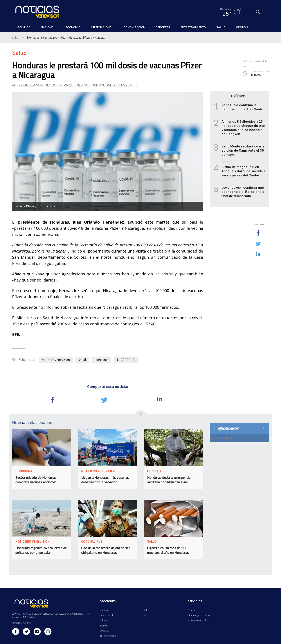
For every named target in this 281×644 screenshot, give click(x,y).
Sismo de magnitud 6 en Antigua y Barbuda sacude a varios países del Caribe (244, 171)
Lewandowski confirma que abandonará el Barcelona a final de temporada (243, 192)
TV (145, 615)
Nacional (104, 610)
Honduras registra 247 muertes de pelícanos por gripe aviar (41, 550)
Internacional (106, 615)
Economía (105, 626)
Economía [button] (73, 27)
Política (103, 621)
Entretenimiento (108, 636)
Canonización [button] (134, 27)
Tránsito (192, 610)
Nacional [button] (48, 27)
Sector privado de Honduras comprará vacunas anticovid (36, 480)
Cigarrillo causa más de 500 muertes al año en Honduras (168, 550)
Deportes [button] (163, 27)
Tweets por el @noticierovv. (225, 438)
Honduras (101, 360)
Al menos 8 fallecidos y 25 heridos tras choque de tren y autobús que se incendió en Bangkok (243, 128)
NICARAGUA (126, 360)
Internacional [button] (102, 27)
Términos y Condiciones (199, 615)
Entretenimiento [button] (193, 27)
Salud (16, 38)
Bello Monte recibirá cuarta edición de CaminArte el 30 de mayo (243, 151)
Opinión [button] (242, 27)
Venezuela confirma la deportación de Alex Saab (242, 107)
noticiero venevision (56, 360)
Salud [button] (221, 27)
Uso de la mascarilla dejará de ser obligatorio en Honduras (105, 550)
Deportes (104, 631)
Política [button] (24, 27)
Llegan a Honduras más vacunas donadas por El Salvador (105, 480)
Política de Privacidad (198, 621)
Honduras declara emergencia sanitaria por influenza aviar (169, 480)
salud (82, 360)
